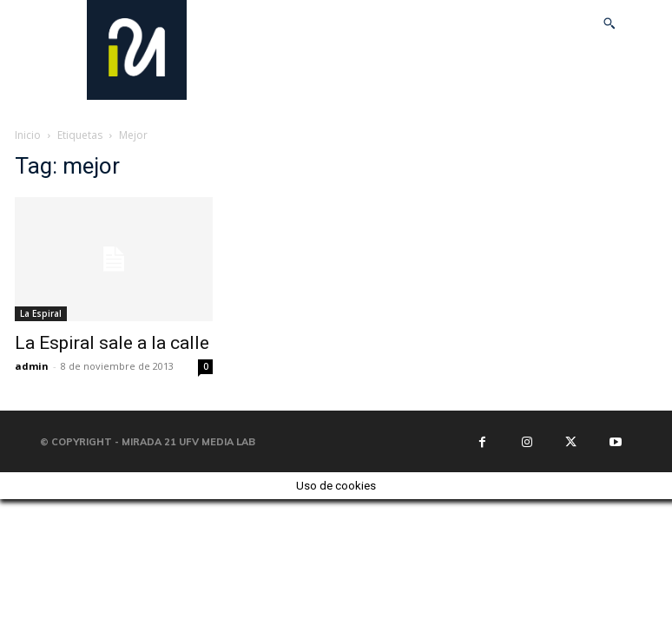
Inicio (28, 135)
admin (32, 366)
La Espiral (41, 313)
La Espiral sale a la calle (112, 343)
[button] (609, 23)
